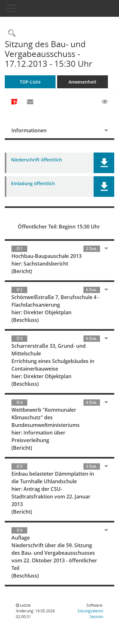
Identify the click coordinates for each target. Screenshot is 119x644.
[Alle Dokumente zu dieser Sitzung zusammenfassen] (14, 102)
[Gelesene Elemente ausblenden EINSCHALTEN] (105, 102)
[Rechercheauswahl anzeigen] (10, 33)
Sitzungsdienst (90, 614)
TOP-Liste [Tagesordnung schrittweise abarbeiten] (30, 82)
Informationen (29, 130)
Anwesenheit (83, 82)
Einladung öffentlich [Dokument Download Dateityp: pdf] (33, 184)
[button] (104, 163)
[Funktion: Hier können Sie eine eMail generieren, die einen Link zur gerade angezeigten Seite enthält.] (30, 102)
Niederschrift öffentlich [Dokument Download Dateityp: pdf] (36, 160)
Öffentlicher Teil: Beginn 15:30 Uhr (59, 227)
